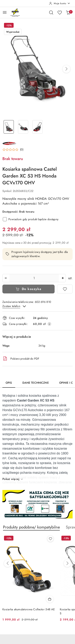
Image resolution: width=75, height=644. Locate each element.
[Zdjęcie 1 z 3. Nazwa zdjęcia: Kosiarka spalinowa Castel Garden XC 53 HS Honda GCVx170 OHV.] (9, 127)
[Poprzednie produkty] (8, 563)
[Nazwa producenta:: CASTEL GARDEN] (9, 143)
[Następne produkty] (67, 563)
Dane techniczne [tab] (36, 383)
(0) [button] (22, 150)
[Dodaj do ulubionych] (65, 289)
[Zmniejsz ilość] (6, 278)
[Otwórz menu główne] (5, 12)
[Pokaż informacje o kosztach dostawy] (49, 324)
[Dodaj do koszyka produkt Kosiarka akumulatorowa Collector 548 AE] (50, 599)
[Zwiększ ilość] (63, 278)
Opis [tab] (9, 383)
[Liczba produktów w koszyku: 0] (68, 12)
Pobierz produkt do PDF (21, 359)
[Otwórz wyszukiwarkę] (51, 12)
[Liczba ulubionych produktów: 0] (60, 12)
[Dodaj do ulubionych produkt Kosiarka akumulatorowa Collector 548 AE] (50, 539)
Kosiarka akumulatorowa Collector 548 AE (29, 609)
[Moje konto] (60, 3)
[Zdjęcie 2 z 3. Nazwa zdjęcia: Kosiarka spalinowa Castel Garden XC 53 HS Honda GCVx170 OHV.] (23, 127)
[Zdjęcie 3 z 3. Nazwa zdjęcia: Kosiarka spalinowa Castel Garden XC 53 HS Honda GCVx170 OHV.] (38, 127)
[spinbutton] (34, 278)
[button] (66, 69)
